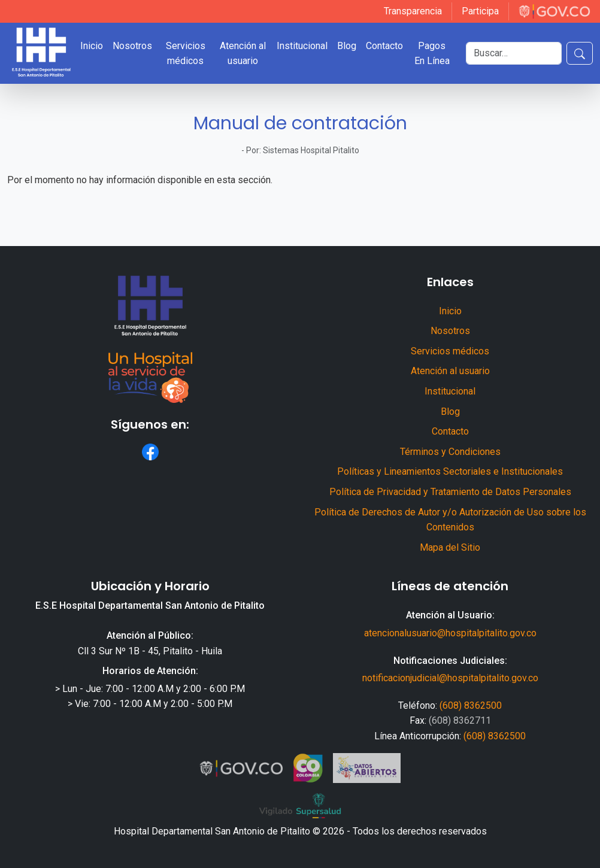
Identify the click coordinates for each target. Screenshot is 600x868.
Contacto (384, 46)
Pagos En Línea (432, 54)
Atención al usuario (243, 54)
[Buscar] (514, 53)
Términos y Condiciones (450, 452)
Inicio (92, 46)
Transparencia (413, 11)
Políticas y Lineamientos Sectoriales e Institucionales (450, 471)
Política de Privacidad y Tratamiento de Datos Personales (450, 492)
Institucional (302, 46)
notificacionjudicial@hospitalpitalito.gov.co (450, 678)
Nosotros (132, 46)
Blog (347, 46)
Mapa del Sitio (450, 547)
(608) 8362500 (471, 705)
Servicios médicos (186, 54)
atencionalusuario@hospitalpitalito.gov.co (450, 633)
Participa (480, 11)
